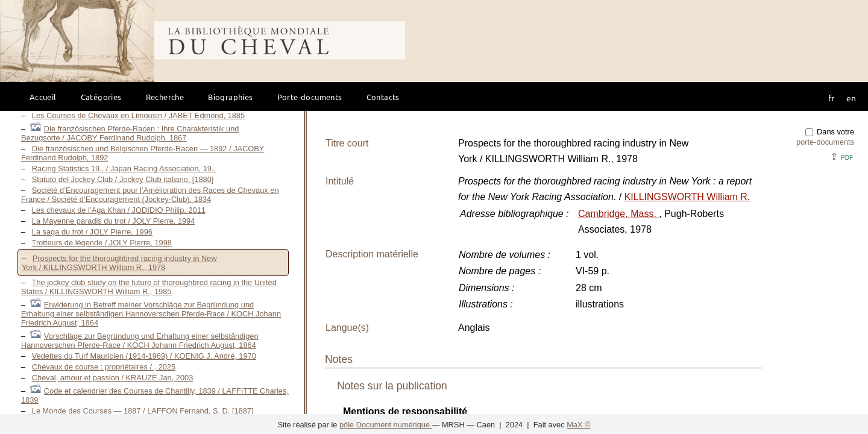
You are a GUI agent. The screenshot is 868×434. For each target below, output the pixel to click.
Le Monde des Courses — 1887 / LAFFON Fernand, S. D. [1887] (143, 411)
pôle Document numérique (386, 425)
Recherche (165, 97)
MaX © (578, 425)
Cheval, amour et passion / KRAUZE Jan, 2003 (112, 378)
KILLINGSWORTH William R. (687, 197)
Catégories (101, 97)
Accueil (43, 97)
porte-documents (825, 142)
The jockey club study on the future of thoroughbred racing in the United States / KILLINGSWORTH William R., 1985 (149, 287)
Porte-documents (310, 97)
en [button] (851, 98)
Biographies (230, 97)
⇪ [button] (841, 156)
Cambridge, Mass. (618, 214)
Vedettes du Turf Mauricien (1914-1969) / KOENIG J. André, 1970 (144, 356)
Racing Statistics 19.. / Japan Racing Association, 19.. (124, 168)
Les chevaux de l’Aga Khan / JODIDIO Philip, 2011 (119, 210)
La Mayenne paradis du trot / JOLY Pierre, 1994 (114, 221)
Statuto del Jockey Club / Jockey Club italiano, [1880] (123, 179)
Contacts (383, 97)
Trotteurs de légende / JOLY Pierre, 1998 (102, 243)
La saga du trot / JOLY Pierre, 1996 (92, 232)
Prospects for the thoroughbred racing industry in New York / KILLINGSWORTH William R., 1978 (119, 263)
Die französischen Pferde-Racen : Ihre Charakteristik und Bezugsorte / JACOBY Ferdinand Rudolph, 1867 (130, 133)
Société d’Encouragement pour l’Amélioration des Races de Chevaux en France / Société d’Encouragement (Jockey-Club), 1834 (150, 195)
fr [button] (831, 98)
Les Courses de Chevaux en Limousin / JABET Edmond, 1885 (138, 115)
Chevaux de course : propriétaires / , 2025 (104, 367)
